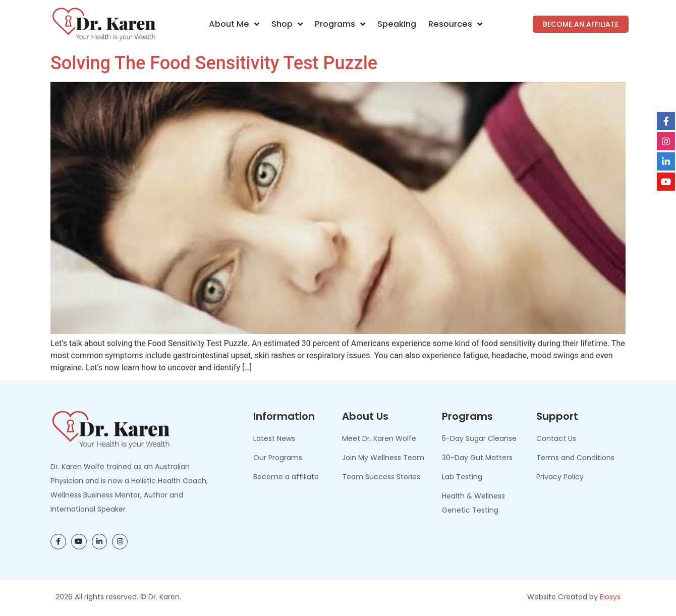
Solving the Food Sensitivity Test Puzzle (214, 63)
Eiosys (610, 597)
